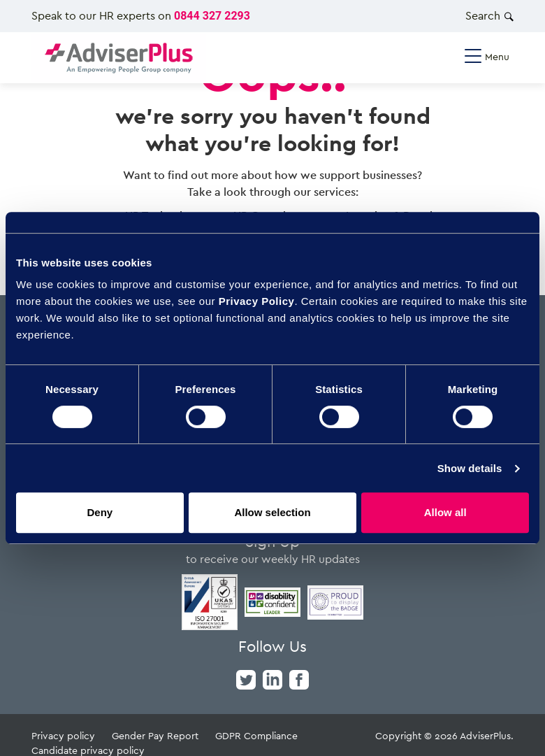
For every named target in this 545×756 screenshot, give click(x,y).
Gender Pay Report (155, 735)
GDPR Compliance (256, 735)
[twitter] (246, 678)
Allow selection (272, 512)
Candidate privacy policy (88, 750)
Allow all (445, 512)
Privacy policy (63, 735)
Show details (470, 468)
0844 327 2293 (212, 16)
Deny (100, 512)
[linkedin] (272, 678)
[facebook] (299, 678)
